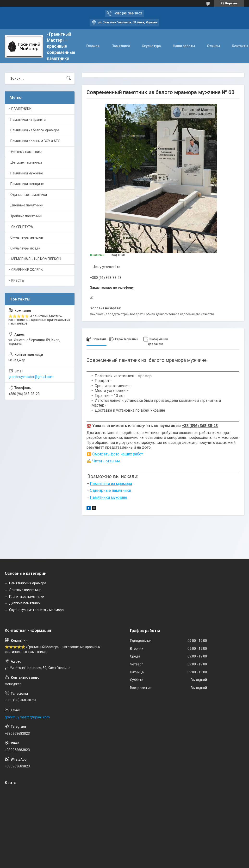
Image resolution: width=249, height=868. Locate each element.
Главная (93, 46)
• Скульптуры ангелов (26, 237)
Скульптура (151, 46)
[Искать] (69, 78)
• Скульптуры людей (25, 248)
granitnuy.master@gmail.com (31, 377)
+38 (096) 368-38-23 (200, 426)
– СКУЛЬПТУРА (21, 227)
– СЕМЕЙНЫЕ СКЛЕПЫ (26, 270)
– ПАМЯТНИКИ (20, 109)
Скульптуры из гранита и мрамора (36, 610)
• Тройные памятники (25, 216)
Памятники (121, 46)
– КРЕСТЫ (16, 281)
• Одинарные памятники (28, 195)
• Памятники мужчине (26, 173)
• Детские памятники (25, 162)
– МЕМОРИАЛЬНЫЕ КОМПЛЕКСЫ (35, 259)
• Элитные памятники (25, 152)
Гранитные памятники (27, 597)
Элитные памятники (25, 590)
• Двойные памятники (26, 205)
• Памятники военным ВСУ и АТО (34, 141)
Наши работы (184, 46)
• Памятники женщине (26, 184)
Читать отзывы (106, 461)
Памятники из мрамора (28, 583)
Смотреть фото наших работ (118, 454)
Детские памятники (25, 603)
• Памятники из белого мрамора (34, 130)
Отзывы (213, 46)
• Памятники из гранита (27, 120)
